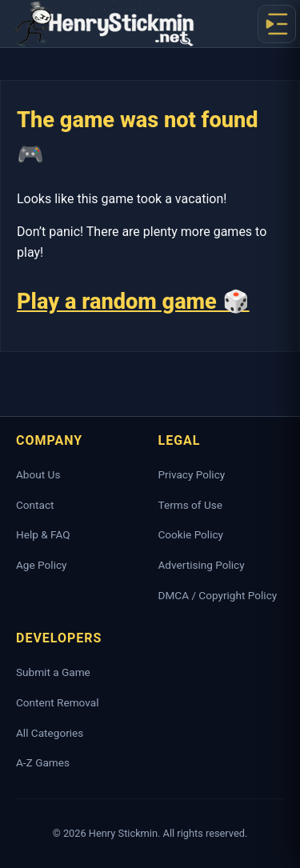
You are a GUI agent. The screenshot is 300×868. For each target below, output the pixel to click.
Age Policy (41, 565)
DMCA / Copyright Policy (218, 595)
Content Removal (57, 702)
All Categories (50, 733)
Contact (35, 505)
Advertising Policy (202, 565)
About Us (38, 474)
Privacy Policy (192, 474)
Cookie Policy (191, 534)
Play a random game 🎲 (133, 302)
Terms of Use (190, 505)
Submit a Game (53, 672)
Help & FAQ (43, 534)
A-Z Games (43, 762)
